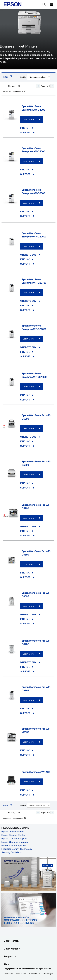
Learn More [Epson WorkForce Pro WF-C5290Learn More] (28, 428)
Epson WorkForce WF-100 (36, 772)
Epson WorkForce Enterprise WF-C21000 (34, 327)
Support (25, 133)
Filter (5, 77)
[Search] (44, 5)
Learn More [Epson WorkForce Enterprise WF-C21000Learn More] (28, 339)
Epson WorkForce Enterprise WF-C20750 (34, 281)
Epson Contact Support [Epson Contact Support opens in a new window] (14, 838)
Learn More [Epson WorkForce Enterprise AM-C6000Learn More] (28, 203)
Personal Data (34, 974)
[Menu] (52, 5)
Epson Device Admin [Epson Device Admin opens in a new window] (13, 832)
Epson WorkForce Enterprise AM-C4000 (33, 108)
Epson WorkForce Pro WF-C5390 (36, 463)
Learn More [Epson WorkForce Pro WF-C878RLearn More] (28, 654)
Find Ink (25, 128)
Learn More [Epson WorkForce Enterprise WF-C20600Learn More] (28, 246)
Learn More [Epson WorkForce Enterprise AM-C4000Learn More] (28, 119)
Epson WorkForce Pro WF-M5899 (36, 730)
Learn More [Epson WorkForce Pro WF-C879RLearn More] (28, 700)
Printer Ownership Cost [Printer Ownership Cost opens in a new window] (14, 845)
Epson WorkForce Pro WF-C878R (36, 642)
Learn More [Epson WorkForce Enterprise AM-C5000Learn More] (28, 161)
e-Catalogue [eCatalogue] (48, 974)
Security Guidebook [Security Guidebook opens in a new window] (12, 852)
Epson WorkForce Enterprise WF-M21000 (34, 375)
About (9, 964)
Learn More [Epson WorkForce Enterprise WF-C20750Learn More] (28, 292)
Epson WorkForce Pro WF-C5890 (36, 553)
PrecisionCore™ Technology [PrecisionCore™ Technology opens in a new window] (17, 849)
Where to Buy (28, 255)
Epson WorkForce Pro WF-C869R (36, 595)
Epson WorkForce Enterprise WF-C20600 (34, 235)
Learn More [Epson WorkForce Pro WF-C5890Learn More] (28, 564)
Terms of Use (21, 974)
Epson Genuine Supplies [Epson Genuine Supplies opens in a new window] (15, 842)
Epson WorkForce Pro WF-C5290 (36, 417)
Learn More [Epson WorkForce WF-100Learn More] (28, 782)
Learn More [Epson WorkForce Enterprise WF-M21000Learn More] (28, 387)
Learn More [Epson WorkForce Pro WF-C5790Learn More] (28, 518)
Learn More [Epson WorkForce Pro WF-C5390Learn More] (28, 475)
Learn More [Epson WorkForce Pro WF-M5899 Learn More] (28, 742)
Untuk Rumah (13, 941)
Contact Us (8, 974)
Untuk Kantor (13, 949)
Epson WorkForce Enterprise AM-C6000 (33, 192)
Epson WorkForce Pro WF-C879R (36, 689)
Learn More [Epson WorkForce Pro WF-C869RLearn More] (28, 606)
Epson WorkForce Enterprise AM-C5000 (33, 150)
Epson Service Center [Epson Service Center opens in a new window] (13, 835)
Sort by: (23, 77)
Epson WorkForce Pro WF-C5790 (36, 507)
